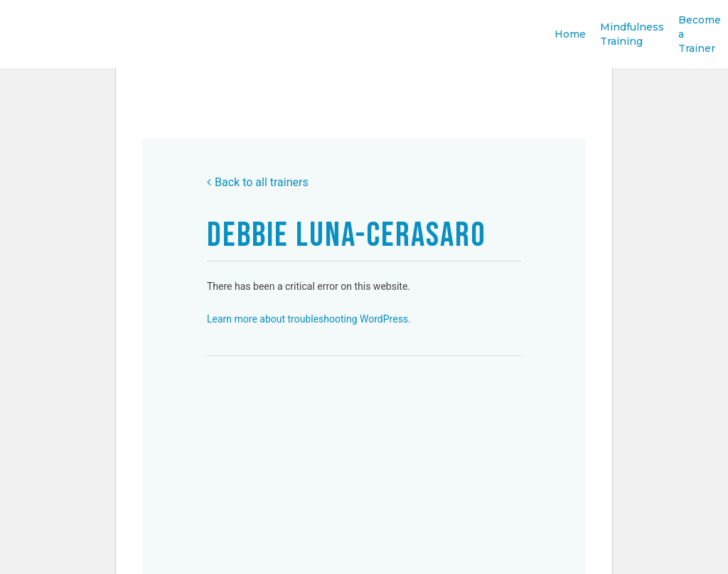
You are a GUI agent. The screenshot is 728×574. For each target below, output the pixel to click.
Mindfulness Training (632, 45)
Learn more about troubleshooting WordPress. (309, 319)
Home (570, 45)
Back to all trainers (258, 182)
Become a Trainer (700, 45)
